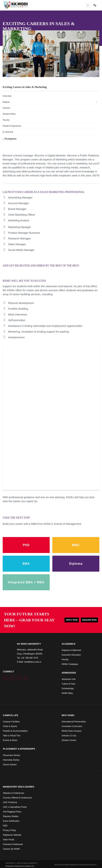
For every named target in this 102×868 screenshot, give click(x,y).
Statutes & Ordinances (14, 793)
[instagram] (20, 678)
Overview (7, 96)
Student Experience (12, 126)
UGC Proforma (10, 802)
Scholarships (68, 688)
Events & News (10, 740)
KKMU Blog (67, 693)
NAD (5, 826)
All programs (9, 139)
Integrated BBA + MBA (26, 582)
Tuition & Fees (68, 684)
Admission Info (69, 679)
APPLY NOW (72, 620)
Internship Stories (11, 760)
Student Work (9, 114)
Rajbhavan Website (12, 835)
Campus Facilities (11, 722)
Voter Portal (8, 840)
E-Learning (8, 132)
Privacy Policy (10, 830)
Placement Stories (12, 755)
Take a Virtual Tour (12, 736)
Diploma (76, 564)
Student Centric (69, 740)
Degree (50, 102)
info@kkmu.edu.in (33, 662)
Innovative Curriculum (72, 726)
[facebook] (6, 678)
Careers (6, 108)
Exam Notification (11, 821)
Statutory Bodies (11, 816)
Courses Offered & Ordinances (17, 798)
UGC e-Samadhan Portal (15, 807)
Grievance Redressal (13, 844)
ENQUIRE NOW (89, 620)
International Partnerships (74, 722)
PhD (26, 545)
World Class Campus (72, 731)
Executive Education (71, 655)
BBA (26, 564)
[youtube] (13, 678)
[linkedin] (27, 678)
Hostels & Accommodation (15, 731)
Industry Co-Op (69, 736)
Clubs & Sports (10, 726)
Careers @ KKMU (11, 849)
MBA (76, 545)
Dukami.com (30, 866)
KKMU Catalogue (70, 664)
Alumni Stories (10, 765)
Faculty (6, 120)
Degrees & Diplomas (71, 650)
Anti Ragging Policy (12, 812)
